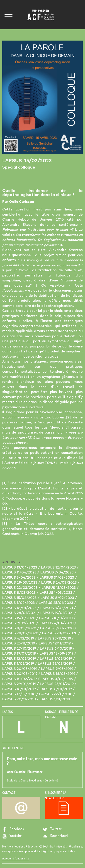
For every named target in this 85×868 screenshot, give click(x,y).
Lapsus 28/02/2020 (21, 633)
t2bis (72, 851)
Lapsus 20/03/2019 (20, 674)
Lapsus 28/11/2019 (55, 638)
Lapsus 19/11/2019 (55, 643)
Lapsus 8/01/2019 (56, 689)
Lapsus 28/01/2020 (60, 633)
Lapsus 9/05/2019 (58, 669)
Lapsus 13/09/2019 (57, 654)
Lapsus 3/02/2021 (57, 608)
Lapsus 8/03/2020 (20, 628)
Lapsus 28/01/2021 (20, 613)
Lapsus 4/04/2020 (57, 623)
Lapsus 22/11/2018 (56, 694)
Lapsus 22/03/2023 (20, 588)
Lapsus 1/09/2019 (19, 664)
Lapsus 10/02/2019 (20, 679)
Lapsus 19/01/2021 (57, 613)
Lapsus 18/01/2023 (20, 608)
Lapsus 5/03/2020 (57, 628)
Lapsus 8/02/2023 (58, 598)
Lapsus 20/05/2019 (20, 669)
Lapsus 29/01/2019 (20, 684)
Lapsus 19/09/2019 (19, 654)
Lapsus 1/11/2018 (55, 699)
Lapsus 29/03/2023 (20, 583)
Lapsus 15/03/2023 (59, 588)
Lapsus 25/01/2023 (56, 603)
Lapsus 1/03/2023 (56, 593)
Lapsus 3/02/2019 (57, 679)
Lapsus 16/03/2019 (59, 674)
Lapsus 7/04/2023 (57, 572)
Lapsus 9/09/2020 (19, 623)
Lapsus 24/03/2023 (59, 583)
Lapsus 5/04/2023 (19, 578)
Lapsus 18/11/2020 (56, 618)
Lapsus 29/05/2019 (55, 664)
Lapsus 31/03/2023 (57, 578)
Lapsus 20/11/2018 (19, 699)
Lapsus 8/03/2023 (19, 593)
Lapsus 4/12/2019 (19, 638)
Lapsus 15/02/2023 (20, 598)
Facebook (13, 829)
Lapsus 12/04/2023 (59, 568)
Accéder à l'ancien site (16, 859)
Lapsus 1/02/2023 (19, 603)
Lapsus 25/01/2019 (57, 684)
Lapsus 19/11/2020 (19, 618)
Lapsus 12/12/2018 (19, 694)
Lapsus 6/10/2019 (56, 649)
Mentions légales (13, 847)
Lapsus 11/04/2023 (20, 572)
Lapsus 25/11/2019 (19, 643)
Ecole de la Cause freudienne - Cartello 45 (42, 769)
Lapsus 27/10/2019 (20, 649)
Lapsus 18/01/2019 (19, 689)
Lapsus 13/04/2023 (20, 568)
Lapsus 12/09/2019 (20, 659)
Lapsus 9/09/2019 (56, 659)
